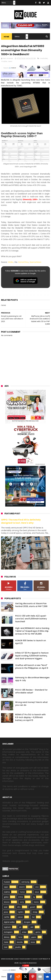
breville (20, 942)
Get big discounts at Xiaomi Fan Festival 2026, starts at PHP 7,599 (31, 605)
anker (24, 932)
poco (6, 912)
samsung (25, 882)
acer (6, 907)
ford (6, 947)
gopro (34, 937)
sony (22, 902)
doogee (27, 922)
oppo (6, 887)
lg (34, 897)
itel (33, 917)
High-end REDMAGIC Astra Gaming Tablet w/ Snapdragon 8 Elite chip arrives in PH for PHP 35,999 (32, 631)
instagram (8, 932)
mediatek (44, 58)
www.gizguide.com (10, 959)
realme (7, 892)
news (10, 61)
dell (32, 927)
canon (20, 917)
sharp (35, 912)
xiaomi (22, 887)
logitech (7, 927)
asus (37, 892)
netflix (7, 917)
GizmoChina (23, 262)
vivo (37, 887)
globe (6, 897)
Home (7, 37)
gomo (38, 932)
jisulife (18, 947)
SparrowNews (35, 262)
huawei (7, 882)
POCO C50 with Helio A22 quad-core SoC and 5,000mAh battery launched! (31, 619)
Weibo (11, 262)
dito (19, 907)
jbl (20, 927)
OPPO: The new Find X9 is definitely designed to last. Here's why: (21, 521)
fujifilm (21, 912)
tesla (6, 942)
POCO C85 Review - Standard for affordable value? (31, 691)
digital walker (9, 922)
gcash (33, 907)
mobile (4, 61)
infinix (21, 897)
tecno (36, 902)
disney (7, 937)
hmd (20, 937)
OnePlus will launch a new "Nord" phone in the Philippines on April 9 (32, 667)
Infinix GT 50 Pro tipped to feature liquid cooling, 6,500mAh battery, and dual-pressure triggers (32, 656)
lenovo (7, 902)
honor (22, 892)
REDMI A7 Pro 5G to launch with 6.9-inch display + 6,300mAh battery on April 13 (30, 717)
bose (33, 942)
